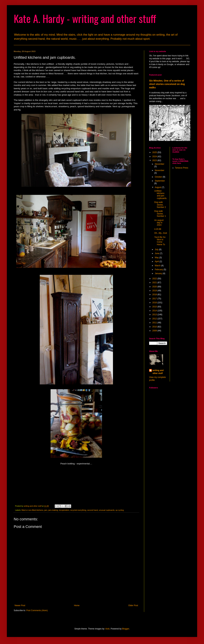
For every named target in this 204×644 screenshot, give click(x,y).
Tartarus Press (182, 168)
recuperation (64, 510)
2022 (155, 279)
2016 (155, 303)
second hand (93, 510)
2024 (155, 157)
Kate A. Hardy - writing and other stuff (85, 18)
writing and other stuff (158, 372)
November (160, 170)
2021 (155, 283)
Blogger (126, 629)
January (159, 273)
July (157, 249)
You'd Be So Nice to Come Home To (160, 241)
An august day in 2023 (159, 223)
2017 (155, 299)
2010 (155, 327)
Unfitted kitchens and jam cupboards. (161, 195)
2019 (155, 291)
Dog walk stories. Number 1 (160, 214)
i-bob (107, 629)
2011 (155, 323)
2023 (155, 160)
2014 (155, 311)
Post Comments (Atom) (37, 610)
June (157, 253)
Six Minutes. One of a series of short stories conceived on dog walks (167, 84)
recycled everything (78, 510)
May (157, 258)
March (158, 266)
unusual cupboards (107, 510)
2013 (155, 315)
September (160, 181)
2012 (155, 319)
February (159, 270)
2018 (155, 295)
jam (46, 510)
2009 (155, 331)
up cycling (120, 510)
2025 (155, 152)
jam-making (53, 510)
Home (77, 605)
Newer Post (20, 605)
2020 (155, 287)
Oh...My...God (161, 233)
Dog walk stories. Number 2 (160, 205)
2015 (155, 307)
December (160, 164)
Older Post (133, 605)
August (158, 187)
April (157, 261)
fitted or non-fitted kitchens (32, 510)
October (159, 177)
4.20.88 (158, 229)
